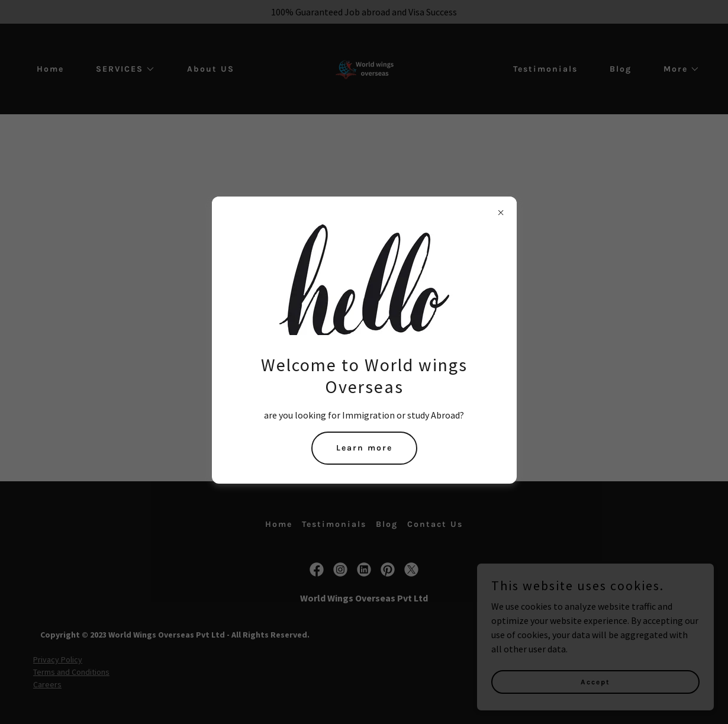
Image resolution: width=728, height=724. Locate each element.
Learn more (364, 448)
